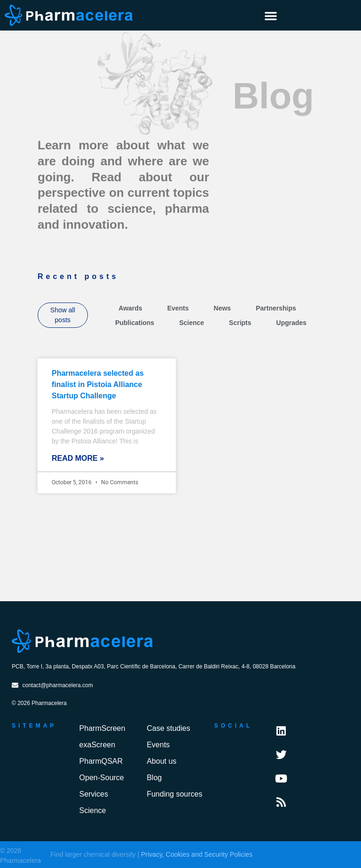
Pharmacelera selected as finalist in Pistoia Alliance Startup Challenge (98, 384)
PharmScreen (102, 728)
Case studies (169, 728)
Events (178, 308)
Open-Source (102, 778)
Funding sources (174, 794)
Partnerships (276, 308)
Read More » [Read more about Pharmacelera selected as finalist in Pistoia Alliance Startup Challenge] (78, 458)
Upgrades (292, 323)
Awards (130, 308)
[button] (271, 15)
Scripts (240, 323)
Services (94, 794)
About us (161, 761)
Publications (135, 323)
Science (192, 323)
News (223, 308)
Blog (154, 778)
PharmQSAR (101, 761)
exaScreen (98, 745)
